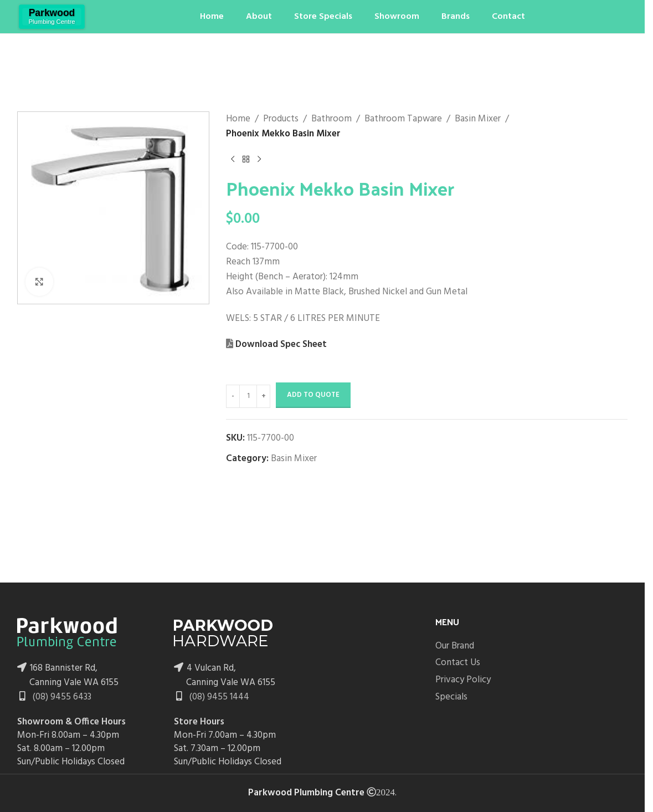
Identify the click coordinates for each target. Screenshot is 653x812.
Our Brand (455, 646)
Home (238, 119)
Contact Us (458, 663)
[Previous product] (233, 159)
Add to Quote (313, 395)
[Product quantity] (248, 396)
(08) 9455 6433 (61, 697)
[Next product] (259, 159)
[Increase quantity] (263, 396)
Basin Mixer (478, 119)
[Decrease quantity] (233, 396)
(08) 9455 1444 (218, 697)
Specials (451, 697)
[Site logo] (52, 16)
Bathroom (331, 119)
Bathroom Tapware (403, 119)
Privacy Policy (463, 680)
